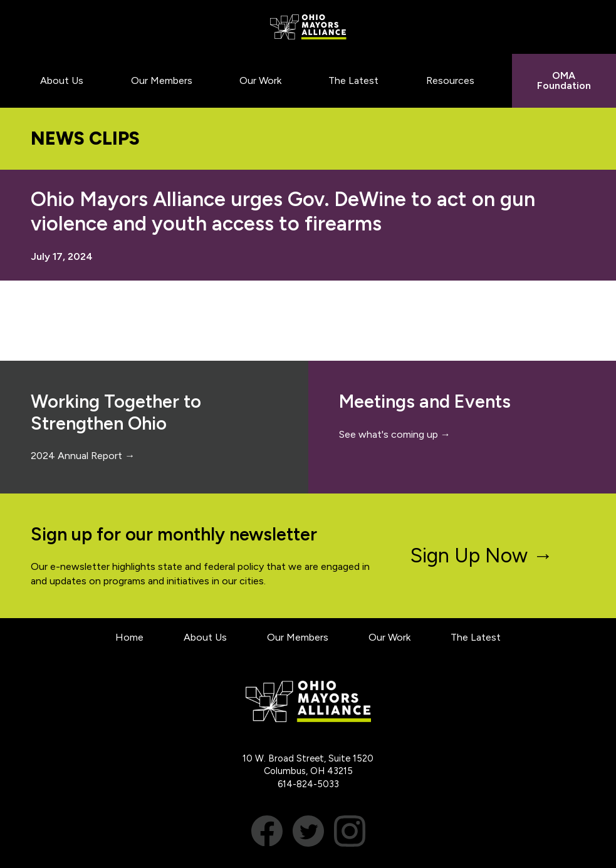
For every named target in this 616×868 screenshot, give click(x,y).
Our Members (298, 637)
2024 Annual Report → (83, 456)
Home (129, 637)
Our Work (389, 637)
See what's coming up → (395, 434)
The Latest (476, 637)
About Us (205, 637)
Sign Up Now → (482, 555)
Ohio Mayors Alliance (308, 27)
